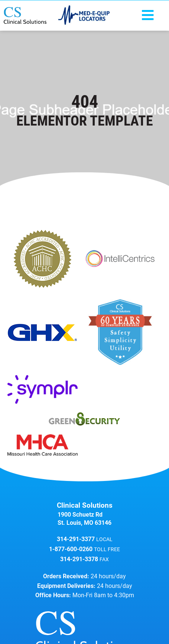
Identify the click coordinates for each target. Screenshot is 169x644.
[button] (148, 16)
